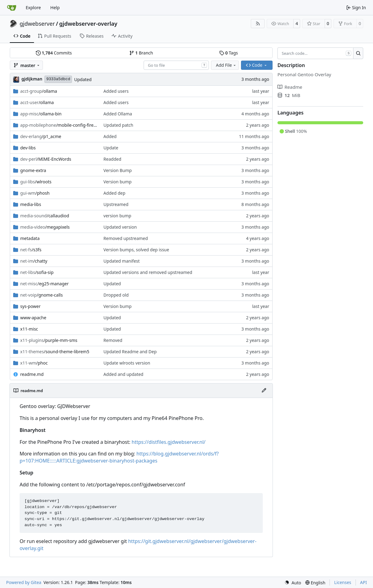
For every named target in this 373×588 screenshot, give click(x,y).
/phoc (34, 363)
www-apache (33, 318)
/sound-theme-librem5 (55, 352)
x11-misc (29, 329)
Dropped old (116, 295)
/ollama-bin (41, 114)
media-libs (31, 204)
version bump (117, 216)
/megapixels (45, 227)
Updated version (120, 227)
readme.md (32, 374)
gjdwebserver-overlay (88, 24)
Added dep (114, 193)
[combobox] (176, 65)
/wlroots (36, 182)
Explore (33, 7)
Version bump (118, 182)
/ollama (39, 91)
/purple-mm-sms (49, 340)
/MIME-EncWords (46, 159)
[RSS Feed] (258, 24)
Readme (290, 87)
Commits (54, 53)
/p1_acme (41, 136)
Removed (113, 340)
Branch (141, 53)
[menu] (293, 583)
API (364, 582)
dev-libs (28, 148)
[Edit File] (264, 391)
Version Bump (118, 170)
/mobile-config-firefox (59, 125)
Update (111, 148)
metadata (30, 238)
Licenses (343, 582)
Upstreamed (116, 204)
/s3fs (31, 250)
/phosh (35, 193)
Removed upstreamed (126, 238)
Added (110, 136)
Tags (229, 53)
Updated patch (118, 125)
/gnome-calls (41, 295)
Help (55, 7)
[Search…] (358, 53)
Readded (112, 159)
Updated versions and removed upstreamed (148, 272)
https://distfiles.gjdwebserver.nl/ (169, 442)
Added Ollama (118, 114)
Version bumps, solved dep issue (136, 250)
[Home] (12, 8)
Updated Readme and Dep (130, 352)
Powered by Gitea (24, 582)
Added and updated (123, 374)
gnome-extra (33, 170)
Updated (83, 79)
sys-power (30, 306)
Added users (116, 91)
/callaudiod (45, 216)
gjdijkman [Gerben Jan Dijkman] (32, 79)
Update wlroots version (127, 363)
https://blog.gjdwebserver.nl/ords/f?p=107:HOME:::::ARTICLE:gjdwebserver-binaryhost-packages (119, 457)
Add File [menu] (226, 65)
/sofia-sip (37, 272)
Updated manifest (122, 261)
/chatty (34, 261)
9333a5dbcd (58, 79)
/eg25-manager (44, 284)
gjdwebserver (37, 24)
